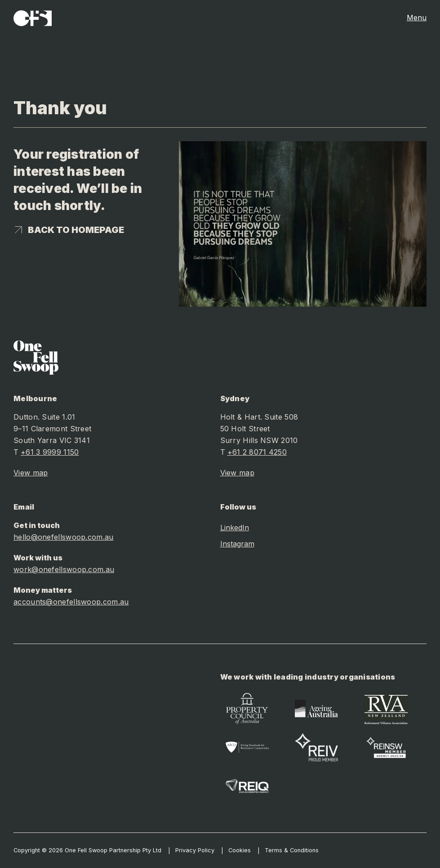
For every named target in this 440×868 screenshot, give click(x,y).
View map (31, 473)
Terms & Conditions (292, 850)
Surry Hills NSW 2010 (259, 440)
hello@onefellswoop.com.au (64, 537)
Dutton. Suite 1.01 (44, 417)
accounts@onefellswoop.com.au (71, 602)
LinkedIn (235, 528)
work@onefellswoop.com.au (64, 569)
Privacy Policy (195, 850)
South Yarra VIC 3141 (52, 440)
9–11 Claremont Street (52, 429)
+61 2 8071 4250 (257, 452)
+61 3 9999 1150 (50, 452)
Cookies (240, 850)
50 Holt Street (245, 429)
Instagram (237, 544)
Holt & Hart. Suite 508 (259, 417)
